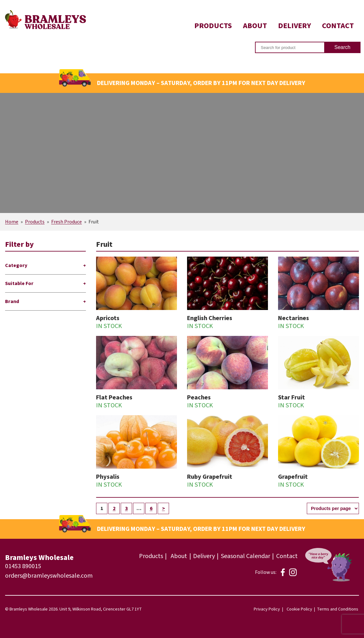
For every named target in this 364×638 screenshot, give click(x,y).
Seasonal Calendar (246, 556)
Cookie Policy (299, 609)
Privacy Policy (267, 609)
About (255, 26)
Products (213, 26)
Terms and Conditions (338, 609)
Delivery (294, 26)
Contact (338, 26)
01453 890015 (23, 566)
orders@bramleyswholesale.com (49, 576)
